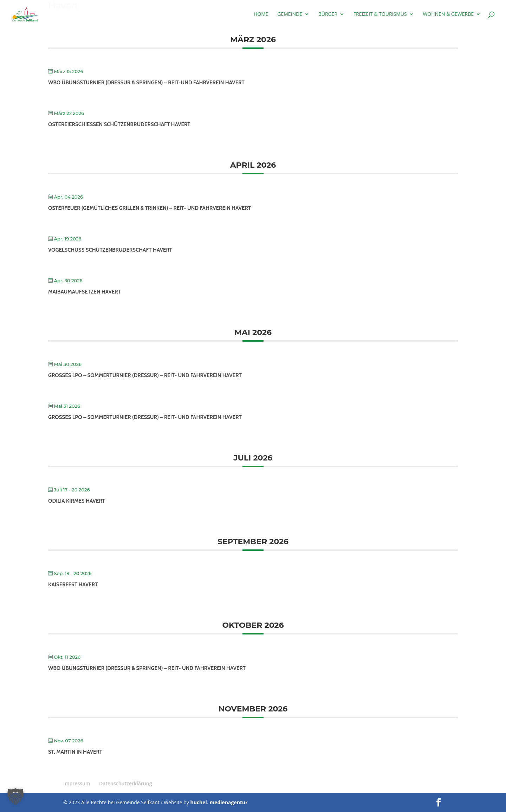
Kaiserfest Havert (73, 585)
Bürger (328, 14)
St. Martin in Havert (75, 752)
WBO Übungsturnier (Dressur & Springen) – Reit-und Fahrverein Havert (146, 83)
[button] (15, 797)
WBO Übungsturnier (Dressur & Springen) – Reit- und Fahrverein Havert (147, 668)
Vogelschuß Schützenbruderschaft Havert (110, 250)
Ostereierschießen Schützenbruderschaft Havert (119, 124)
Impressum (77, 783)
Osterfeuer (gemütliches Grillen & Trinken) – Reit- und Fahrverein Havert (150, 208)
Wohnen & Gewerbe (448, 14)
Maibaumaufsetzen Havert (85, 292)
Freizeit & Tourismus (380, 14)
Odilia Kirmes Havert (77, 501)
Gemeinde (290, 14)
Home (261, 14)
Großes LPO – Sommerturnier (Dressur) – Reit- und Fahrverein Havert (145, 375)
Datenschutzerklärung (125, 783)
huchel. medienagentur (219, 802)
